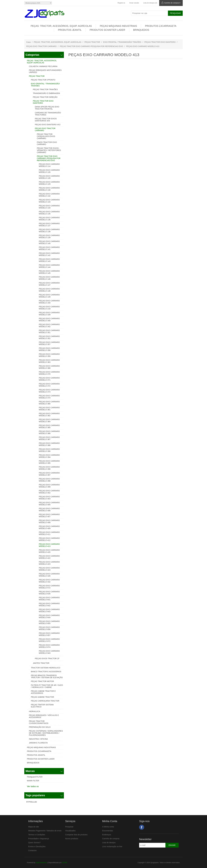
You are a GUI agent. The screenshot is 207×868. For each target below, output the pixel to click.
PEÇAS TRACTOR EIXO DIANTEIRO (160, 42)
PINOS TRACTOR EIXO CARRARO (47, 143)
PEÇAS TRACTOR (92, 42)
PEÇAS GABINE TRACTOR (42, 697)
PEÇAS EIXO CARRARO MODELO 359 (49, 355)
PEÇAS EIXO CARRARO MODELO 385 (49, 426)
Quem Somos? (34, 843)
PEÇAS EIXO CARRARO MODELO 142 (49, 254)
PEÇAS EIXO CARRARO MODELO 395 (49, 462)
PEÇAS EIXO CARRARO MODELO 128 (49, 177)
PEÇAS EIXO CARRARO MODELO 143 (49, 260)
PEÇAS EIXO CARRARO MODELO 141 (49, 248)
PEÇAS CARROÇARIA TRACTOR (45, 701)
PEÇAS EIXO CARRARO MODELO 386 (49, 432)
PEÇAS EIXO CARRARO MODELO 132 (49, 195)
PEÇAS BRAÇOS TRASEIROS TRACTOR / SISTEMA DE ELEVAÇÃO (47, 676)
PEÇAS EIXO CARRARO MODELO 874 (49, 646)
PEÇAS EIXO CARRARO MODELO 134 (49, 207)
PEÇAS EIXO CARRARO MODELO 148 (49, 290)
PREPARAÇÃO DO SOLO (40, 727)
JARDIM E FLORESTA (38, 743)
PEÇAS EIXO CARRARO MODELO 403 (49, 498)
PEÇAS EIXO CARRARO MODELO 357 (49, 343)
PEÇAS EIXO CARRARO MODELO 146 (49, 278)
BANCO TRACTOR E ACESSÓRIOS (46, 672)
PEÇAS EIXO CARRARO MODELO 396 (49, 468)
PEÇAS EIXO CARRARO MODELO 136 (49, 219)
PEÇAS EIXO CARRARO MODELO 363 (49, 361)
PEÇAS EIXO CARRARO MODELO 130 (49, 189)
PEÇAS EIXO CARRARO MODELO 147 (49, 284)
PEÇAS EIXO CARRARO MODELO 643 (49, 610)
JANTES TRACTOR (41, 663)
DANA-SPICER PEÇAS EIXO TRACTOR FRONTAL (47, 108)
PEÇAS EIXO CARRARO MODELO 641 (49, 599)
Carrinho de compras (111, 839)
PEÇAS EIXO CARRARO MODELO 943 (49, 652)
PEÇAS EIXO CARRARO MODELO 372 (49, 385)
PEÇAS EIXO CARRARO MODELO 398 (49, 480)
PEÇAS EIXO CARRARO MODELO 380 (49, 403)
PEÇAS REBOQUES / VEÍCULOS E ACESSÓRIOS (44, 716)
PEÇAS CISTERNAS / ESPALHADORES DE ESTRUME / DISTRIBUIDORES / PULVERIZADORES (46, 733)
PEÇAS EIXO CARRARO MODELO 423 (49, 563)
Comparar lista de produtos (76, 835)
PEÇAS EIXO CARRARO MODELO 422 (49, 557)
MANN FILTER (33, 781)
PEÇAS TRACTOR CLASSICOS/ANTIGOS (39, 722)
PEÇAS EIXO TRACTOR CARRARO (41, 46)
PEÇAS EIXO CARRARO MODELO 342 (49, 325)
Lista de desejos (109, 843)
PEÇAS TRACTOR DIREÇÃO (45, 97)
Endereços (107, 835)
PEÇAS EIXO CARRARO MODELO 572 (49, 587)
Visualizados (70, 831)
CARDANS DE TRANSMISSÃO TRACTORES (48, 114)
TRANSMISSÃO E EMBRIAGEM (46, 93)
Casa (28, 42)
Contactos (32, 850)
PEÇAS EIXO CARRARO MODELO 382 (49, 415)
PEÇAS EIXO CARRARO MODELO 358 (49, 349)
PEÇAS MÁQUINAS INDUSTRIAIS (118, 26)
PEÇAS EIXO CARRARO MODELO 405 (49, 504)
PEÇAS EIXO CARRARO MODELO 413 (49, 545)
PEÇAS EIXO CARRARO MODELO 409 (49, 527)
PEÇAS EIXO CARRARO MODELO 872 (49, 640)
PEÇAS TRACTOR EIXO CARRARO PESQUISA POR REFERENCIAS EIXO (91, 46)
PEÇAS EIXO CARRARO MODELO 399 (49, 486)
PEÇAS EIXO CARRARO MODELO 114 (49, 165)
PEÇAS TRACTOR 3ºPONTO (43, 80)
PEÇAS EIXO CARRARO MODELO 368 (49, 367)
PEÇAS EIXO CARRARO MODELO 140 (49, 242)
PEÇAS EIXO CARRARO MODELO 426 (49, 575)
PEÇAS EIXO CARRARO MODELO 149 (49, 296)
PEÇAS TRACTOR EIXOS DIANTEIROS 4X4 (46, 120)
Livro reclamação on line (112, 846)
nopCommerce (41, 863)
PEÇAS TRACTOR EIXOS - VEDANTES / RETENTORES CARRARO (49, 150)
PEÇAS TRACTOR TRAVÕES (45, 89)
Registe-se (121, 3)
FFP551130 (32, 802)
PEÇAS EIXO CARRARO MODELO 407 (49, 515)
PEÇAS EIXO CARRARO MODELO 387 (49, 438)
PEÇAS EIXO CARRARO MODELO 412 (49, 539)
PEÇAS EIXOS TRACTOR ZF (47, 658)
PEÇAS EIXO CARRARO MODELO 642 (49, 605)
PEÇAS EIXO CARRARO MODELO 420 (49, 551)
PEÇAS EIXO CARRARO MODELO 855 (49, 622)
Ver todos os (33, 786)
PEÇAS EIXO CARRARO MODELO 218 (49, 308)
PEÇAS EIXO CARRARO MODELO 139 (49, 236)
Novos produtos (72, 839)
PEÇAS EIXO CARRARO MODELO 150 (49, 302)
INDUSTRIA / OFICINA (38, 739)
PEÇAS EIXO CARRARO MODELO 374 (49, 397)
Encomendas (108, 831)
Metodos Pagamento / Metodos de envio (45, 831)
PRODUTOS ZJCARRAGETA (161, 26)
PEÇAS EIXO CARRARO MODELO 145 (49, 272)
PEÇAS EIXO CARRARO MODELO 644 (49, 616)
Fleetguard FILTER (35, 777)
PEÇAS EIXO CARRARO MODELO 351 (49, 331)
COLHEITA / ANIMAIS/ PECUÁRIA (43, 66)
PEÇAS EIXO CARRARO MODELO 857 (49, 634)
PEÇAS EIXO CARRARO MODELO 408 (49, 521)
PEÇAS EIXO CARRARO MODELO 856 (49, 628)
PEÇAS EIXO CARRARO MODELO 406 (49, 510)
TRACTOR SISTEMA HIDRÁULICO (46, 668)
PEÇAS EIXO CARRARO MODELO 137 (49, 225)
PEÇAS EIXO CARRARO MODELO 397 (49, 474)
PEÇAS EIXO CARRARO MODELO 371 (49, 379)
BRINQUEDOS (141, 30)
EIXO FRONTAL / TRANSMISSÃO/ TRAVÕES (122, 42)
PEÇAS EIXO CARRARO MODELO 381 (49, 409)
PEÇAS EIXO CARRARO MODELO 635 (49, 593)
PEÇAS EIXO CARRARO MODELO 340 (49, 320)
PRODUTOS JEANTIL (70, 30)
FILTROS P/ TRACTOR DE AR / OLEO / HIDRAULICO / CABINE (47, 686)
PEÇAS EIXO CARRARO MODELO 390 (49, 450)
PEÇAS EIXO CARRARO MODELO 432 (49, 581)
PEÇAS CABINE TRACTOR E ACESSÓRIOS (43, 692)
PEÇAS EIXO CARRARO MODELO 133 (49, 201)
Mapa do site (34, 827)
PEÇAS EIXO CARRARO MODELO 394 (49, 456)
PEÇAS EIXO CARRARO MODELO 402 (49, 492)
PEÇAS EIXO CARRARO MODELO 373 (49, 391)
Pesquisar (69, 827)
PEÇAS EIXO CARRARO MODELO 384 (49, 420)
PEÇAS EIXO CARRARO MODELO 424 (49, 569)
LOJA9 (64, 863)
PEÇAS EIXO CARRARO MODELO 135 (49, 213)
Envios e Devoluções (37, 846)
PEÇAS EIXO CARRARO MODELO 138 (49, 230)
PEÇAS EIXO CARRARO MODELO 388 (49, 444)
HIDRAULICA (35, 711)
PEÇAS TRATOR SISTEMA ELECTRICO (42, 706)
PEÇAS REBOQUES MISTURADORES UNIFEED (45, 71)
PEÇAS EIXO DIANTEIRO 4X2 (48, 125)
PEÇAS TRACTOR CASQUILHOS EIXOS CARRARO (46, 136)
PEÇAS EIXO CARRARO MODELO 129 (49, 183)
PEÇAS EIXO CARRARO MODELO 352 (49, 337)
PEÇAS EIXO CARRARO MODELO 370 (49, 373)
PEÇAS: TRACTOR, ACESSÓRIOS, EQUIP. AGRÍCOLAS (61, 26)
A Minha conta (108, 827)
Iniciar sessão (134, 3)
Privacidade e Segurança (39, 839)
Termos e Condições (37, 835)
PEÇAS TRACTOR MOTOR (42, 681)
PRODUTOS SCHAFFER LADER (107, 30)
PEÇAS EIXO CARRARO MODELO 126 (49, 171)
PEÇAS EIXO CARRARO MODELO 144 (49, 266)
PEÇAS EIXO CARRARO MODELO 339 (49, 314)
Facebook (142, 827)
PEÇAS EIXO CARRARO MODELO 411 (49, 533)
